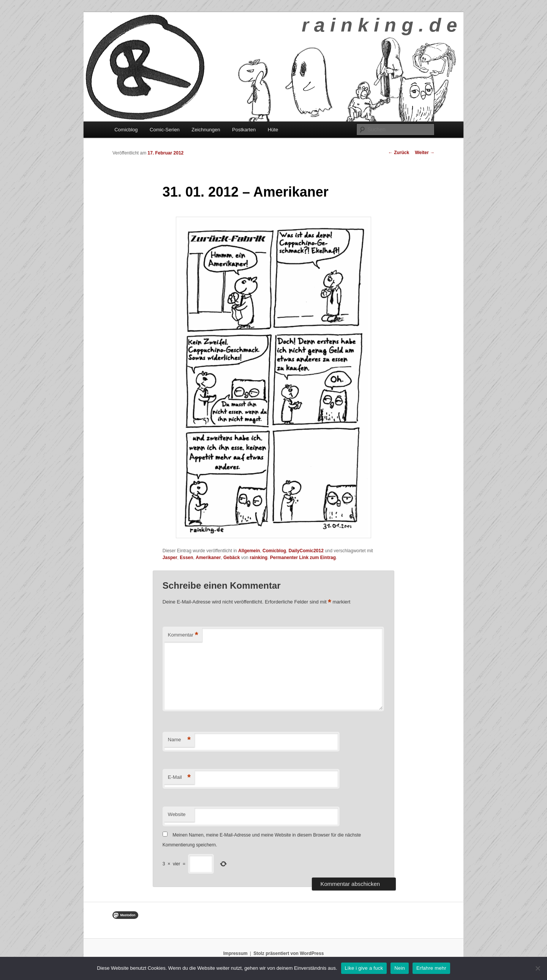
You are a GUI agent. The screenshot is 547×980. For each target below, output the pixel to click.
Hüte (273, 130)
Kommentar (183, 635)
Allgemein (249, 551)
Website (177, 814)
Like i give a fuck (364, 968)
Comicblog (126, 130)
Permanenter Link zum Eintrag (303, 558)
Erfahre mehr (431, 968)
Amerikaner (208, 558)
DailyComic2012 (306, 551)
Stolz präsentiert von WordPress (289, 953)
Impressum (236, 953)
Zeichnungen (206, 130)
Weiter (425, 153)
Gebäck (232, 558)
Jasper (170, 558)
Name (179, 740)
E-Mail (179, 778)
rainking (258, 558)
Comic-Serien (165, 130)
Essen (186, 558)
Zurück (399, 153)
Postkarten (244, 130)
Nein (400, 968)
